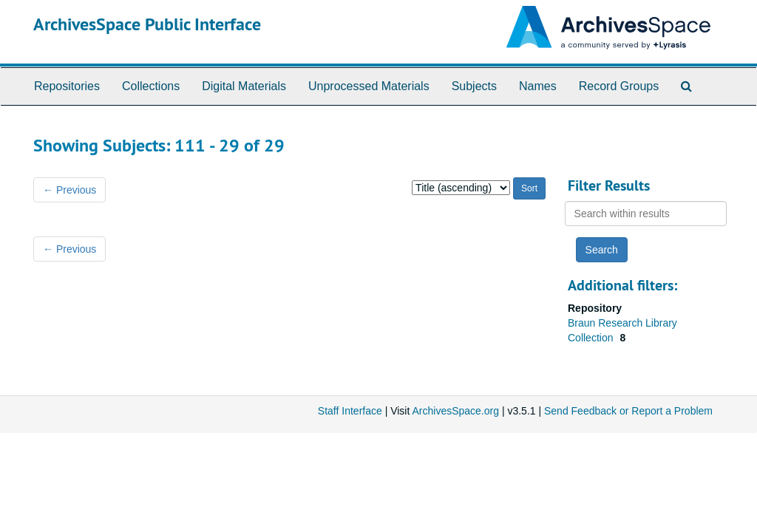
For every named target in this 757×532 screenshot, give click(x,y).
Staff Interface (350, 411)
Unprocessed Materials (369, 86)
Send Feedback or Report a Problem (628, 411)
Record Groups (619, 86)
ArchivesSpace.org (455, 411)
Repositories (67, 86)
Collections (151, 86)
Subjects (474, 86)
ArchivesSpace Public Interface (147, 24)
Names (538, 86)
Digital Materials (244, 86)
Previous (69, 190)
